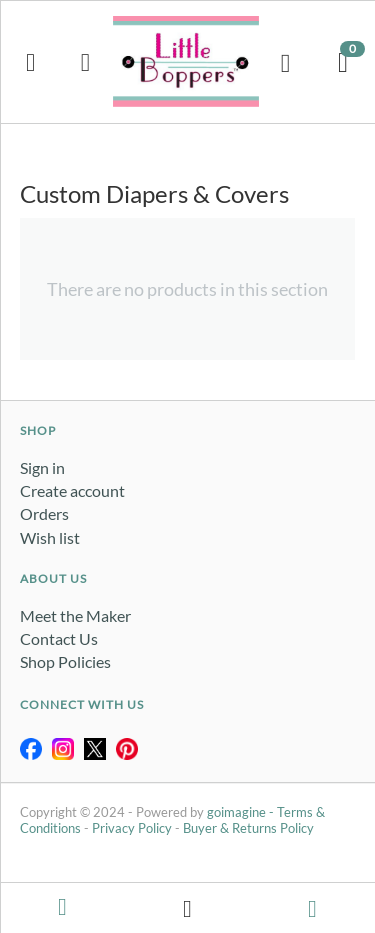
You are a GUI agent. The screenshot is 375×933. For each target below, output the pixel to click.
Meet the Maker (75, 615)
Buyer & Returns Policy (248, 828)
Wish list (50, 537)
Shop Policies (65, 661)
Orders (44, 513)
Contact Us (59, 638)
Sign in (42, 467)
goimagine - (242, 812)
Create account (72, 490)
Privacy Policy (132, 828)
